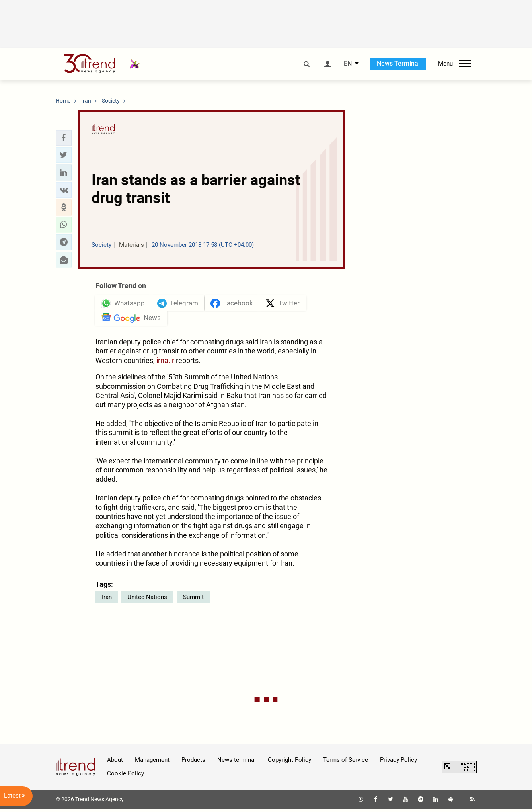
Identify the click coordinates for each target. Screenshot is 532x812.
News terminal (237, 763)
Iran (107, 600)
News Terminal (398, 63)
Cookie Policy (126, 777)
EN (348, 64)
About (115, 763)
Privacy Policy (399, 763)
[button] (64, 138)
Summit (193, 600)
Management (152, 763)
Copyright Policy (289, 763)
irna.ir (165, 364)
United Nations (147, 600)
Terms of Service (346, 763)
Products (193, 763)
